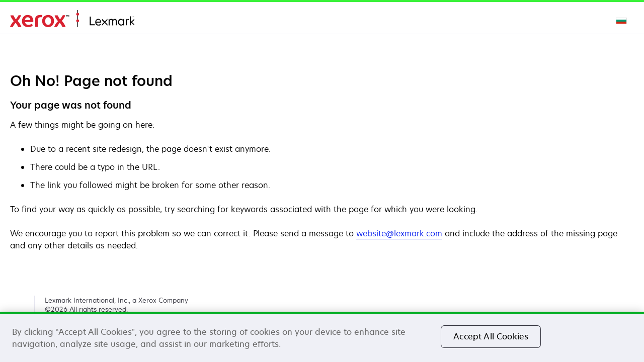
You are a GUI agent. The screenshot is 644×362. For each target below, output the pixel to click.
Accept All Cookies (491, 336)
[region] (322, 337)
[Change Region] (622, 20)
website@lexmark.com (399, 233)
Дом (72, 19)
